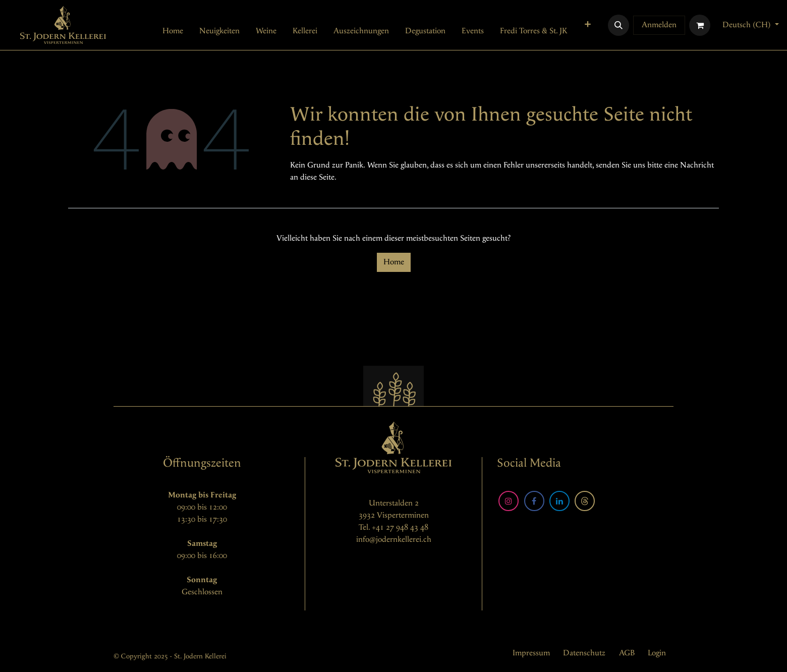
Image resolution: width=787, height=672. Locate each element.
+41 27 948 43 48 (400, 527)
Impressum (531, 653)
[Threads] (585, 501)
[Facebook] (534, 501)
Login (657, 653)
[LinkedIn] (559, 501)
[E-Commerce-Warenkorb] (700, 25)
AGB (627, 653)
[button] (619, 25)
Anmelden (659, 25)
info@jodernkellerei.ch (394, 540)
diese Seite (317, 177)
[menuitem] (173, 31)
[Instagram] (509, 501)
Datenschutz (584, 653)
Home (394, 262)
